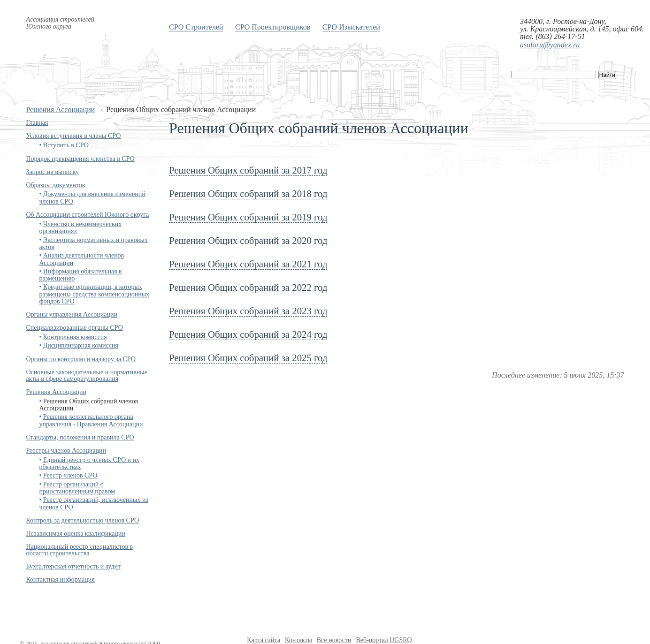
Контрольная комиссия (75, 337)
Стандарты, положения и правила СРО (80, 437)
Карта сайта (264, 640)
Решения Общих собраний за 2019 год (248, 217)
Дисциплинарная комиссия (81, 345)
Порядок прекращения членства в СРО (80, 159)
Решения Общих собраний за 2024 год (248, 334)
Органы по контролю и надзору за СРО (81, 359)
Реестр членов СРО (70, 475)
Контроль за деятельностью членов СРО (82, 520)
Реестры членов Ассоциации (66, 451)
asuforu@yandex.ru (550, 45)
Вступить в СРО (66, 145)
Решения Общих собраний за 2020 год (248, 240)
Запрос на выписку (52, 172)
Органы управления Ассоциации (72, 314)
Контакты (298, 640)
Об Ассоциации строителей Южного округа (87, 215)
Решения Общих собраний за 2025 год (248, 358)
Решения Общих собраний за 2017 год (248, 170)
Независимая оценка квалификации (75, 534)
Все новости (334, 640)
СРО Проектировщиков (273, 27)
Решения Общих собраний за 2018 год (248, 193)
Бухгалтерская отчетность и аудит (73, 566)
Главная (37, 123)
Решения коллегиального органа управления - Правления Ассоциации (91, 420)
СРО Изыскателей (351, 27)
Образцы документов (55, 185)
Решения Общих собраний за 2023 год (248, 311)
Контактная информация (60, 580)
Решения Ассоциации (60, 110)
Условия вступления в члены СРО (73, 136)
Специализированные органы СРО (74, 328)
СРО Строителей (196, 27)
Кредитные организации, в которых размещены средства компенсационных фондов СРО (94, 294)
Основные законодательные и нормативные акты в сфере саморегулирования (86, 375)
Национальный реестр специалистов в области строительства (79, 550)
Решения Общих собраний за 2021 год (248, 264)
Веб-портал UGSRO (384, 640)
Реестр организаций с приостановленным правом (77, 488)
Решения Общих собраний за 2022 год (248, 287)
